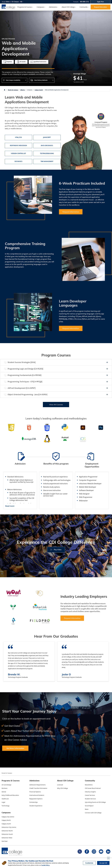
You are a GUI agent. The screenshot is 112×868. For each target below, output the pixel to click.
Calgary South (39, 90)
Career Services (90, 795)
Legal (3, 802)
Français (76, 2)
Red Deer (5, 841)
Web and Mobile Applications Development (57, 90)
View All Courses (56, 405)
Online (8, 2)
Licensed (60, 785)
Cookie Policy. (46, 865)
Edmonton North (7, 831)
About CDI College (68, 7)
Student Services (90, 799)
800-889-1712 (84, 2)
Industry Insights (90, 792)
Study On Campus (13, 90)
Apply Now (100, 2)
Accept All (103, 863)
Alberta (23, 90)
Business (4, 788)
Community (84, 7)
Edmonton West (7, 838)
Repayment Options (36, 799)
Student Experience (36, 806)
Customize (89, 863)
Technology (6, 806)
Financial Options (35, 792)
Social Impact (89, 806)
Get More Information (15, 748)
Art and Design (7, 785)
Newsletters (89, 785)
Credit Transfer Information (38, 788)
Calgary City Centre (8, 817)
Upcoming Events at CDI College (95, 802)
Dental (4, 792)
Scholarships (34, 802)
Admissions (53, 7)
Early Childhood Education (10, 795)
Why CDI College (62, 788)
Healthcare (5, 799)
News (87, 809)
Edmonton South (7, 834)
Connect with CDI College (93, 813)
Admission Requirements (38, 785)
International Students (37, 795)
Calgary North (6, 820)
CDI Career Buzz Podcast (93, 788)
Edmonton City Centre (9, 827)
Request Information (101, 7)
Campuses (30, 90)
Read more (10, 506)
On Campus (15, 2)
